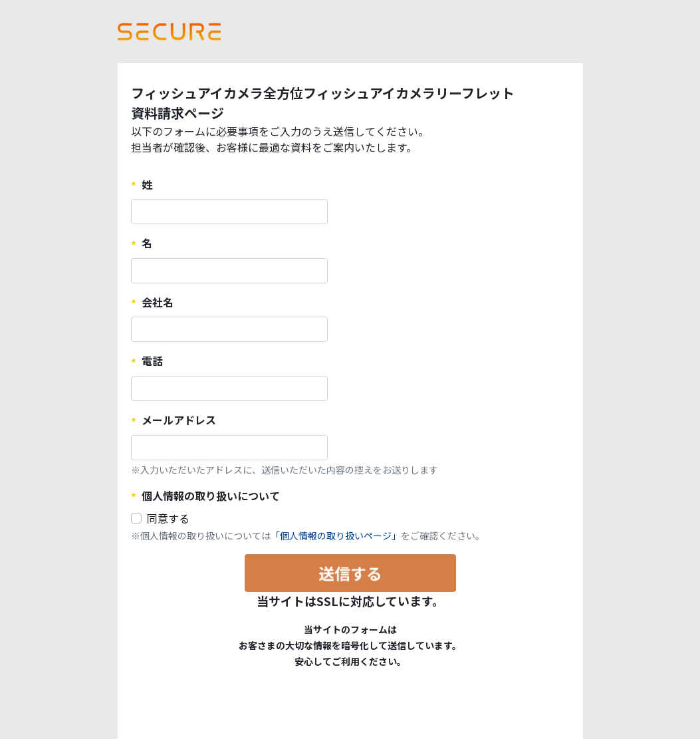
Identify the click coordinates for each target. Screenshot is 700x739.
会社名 (158, 302)
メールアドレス (179, 420)
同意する (168, 518)
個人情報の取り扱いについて (211, 496)
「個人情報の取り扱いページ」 (336, 535)
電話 (152, 361)
